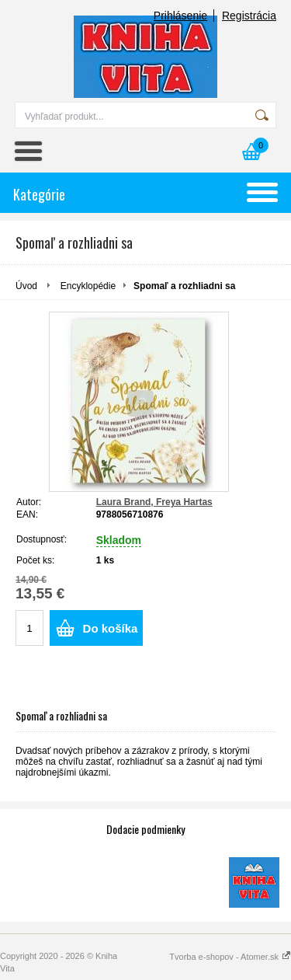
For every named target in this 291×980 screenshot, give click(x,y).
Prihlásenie (180, 16)
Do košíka (111, 628)
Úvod (26, 286)
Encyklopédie (88, 286)
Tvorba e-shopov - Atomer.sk (230, 957)
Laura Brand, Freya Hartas (154, 502)
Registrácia (249, 16)
